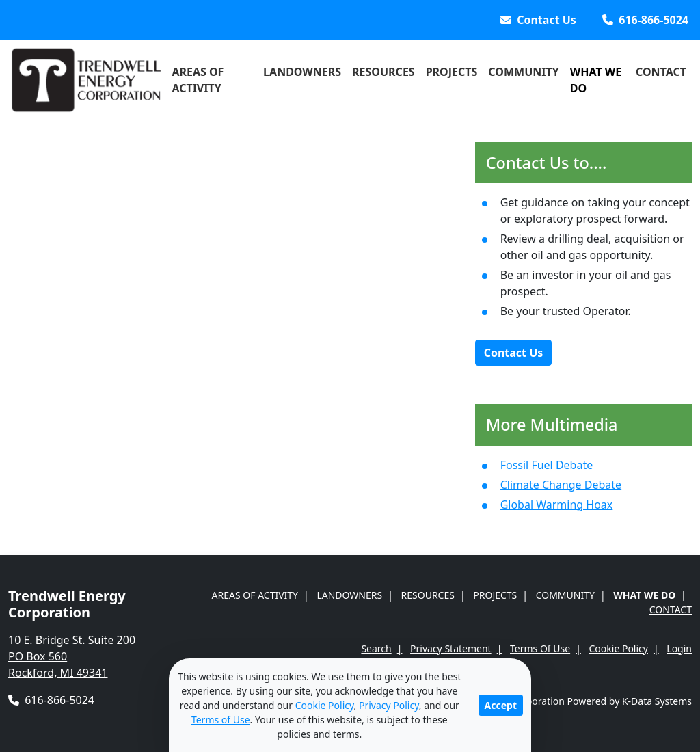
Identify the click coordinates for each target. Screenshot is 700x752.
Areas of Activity (198, 80)
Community (523, 72)
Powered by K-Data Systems (630, 701)
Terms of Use (221, 720)
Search (376, 648)
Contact (661, 72)
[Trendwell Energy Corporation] (87, 80)
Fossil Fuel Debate (547, 465)
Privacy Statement (451, 648)
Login (679, 648)
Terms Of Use (540, 648)
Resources (383, 72)
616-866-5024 (51, 700)
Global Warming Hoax (557, 505)
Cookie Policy (619, 648)
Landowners (302, 72)
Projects (452, 72)
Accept (501, 705)
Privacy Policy (389, 705)
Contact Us (514, 353)
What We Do (596, 80)
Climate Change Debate (561, 485)
